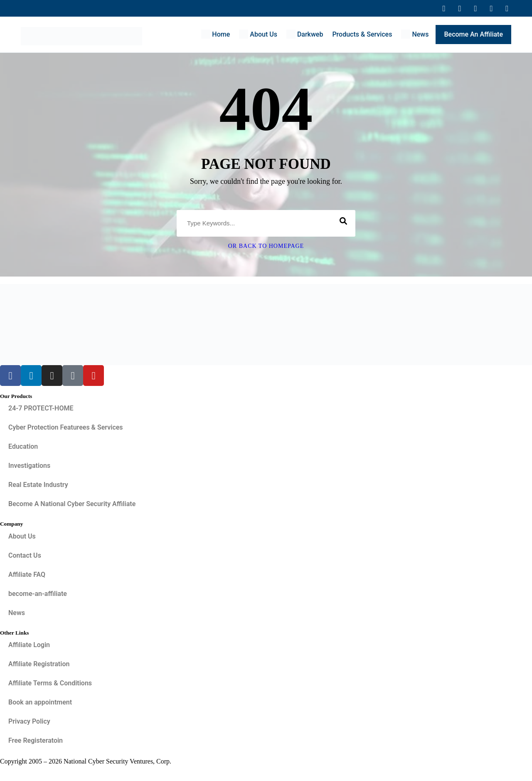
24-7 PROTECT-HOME (41, 408)
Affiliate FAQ (27, 575)
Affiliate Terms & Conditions (50, 683)
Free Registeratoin (36, 740)
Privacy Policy (29, 721)
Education (23, 446)
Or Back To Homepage (266, 246)
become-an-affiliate (38, 594)
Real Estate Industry (38, 485)
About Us (22, 536)
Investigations (29, 466)
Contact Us (25, 555)
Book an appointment (40, 702)
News (17, 613)
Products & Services (362, 34)
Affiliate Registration (39, 664)
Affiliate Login (29, 645)
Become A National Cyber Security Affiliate (72, 504)
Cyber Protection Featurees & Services (66, 427)
